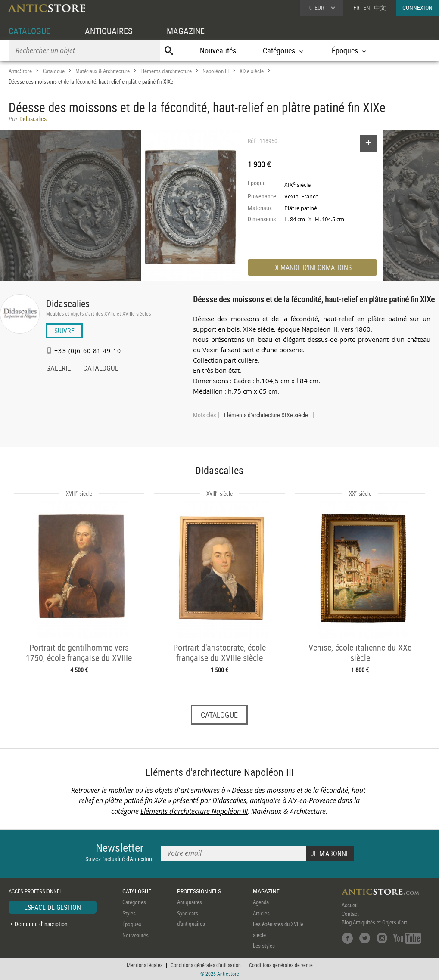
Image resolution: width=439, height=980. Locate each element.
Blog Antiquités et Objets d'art (374, 922)
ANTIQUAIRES (109, 31)
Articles (261, 913)
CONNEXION (417, 8)
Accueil (350, 905)
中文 (380, 8)
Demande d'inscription (41, 924)
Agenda (261, 902)
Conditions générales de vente (281, 965)
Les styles (264, 946)
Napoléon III (216, 71)
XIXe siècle (252, 71)
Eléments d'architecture (166, 71)
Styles (129, 913)
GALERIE (58, 369)
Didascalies (68, 303)
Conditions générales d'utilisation (206, 965)
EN (367, 8)
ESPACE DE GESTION (53, 907)
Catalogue (54, 71)
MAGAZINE (186, 31)
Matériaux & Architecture (103, 71)
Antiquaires (190, 902)
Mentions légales (145, 965)
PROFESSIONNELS (199, 891)
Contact (350, 914)
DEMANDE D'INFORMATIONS (312, 267)
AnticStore (20, 71)
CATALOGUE (30, 31)
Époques (132, 924)
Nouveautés (218, 50)
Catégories (134, 902)
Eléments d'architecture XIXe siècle (266, 415)
